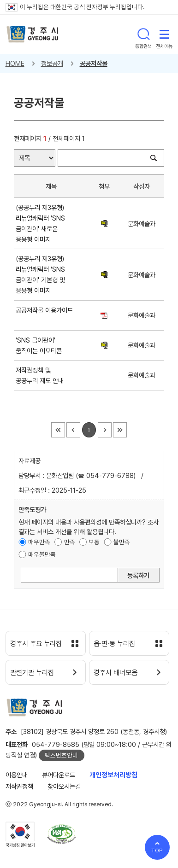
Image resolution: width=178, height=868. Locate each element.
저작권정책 (19, 786)
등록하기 (138, 575)
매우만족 (39, 542)
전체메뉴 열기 (164, 34)
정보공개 (52, 63)
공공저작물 (94, 63)
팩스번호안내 (61, 755)
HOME (15, 63)
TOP (157, 851)
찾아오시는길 (64, 786)
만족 (70, 542)
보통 (94, 542)
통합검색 (143, 34)
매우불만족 (42, 554)
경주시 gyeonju (33, 34)
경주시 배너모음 (116, 673)
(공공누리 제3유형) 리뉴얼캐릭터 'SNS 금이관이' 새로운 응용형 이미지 (40, 223)
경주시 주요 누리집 (36, 644)
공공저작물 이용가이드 (44, 315)
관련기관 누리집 (32, 673)
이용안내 (17, 775)
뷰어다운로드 (59, 775)
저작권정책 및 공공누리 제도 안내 (42, 375)
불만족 (122, 542)
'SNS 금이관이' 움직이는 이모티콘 (41, 345)
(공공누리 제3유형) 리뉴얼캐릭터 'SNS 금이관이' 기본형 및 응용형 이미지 (40, 274)
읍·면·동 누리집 (114, 644)
